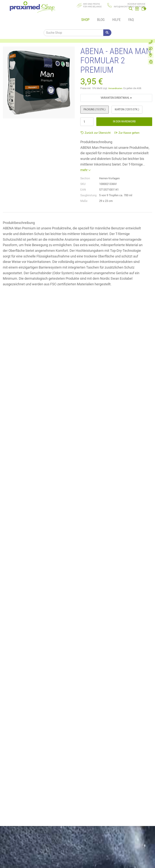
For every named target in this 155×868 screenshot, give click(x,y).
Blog (94, 13)
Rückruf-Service (136, 4)
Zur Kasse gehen (127, 121)
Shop (81, 13)
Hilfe (108, 13)
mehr (86, 158)
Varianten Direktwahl (116, 86)
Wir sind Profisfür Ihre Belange (92, 5)
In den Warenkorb (124, 110)
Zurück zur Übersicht (95, 121)
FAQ (120, 13)
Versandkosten (116, 77)
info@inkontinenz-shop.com (130, 7)
